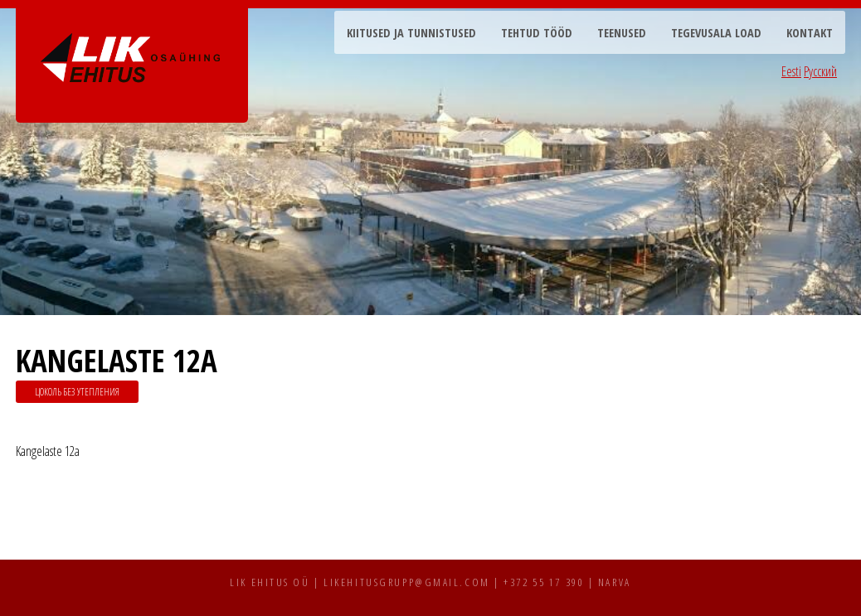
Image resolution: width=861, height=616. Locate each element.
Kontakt (810, 33)
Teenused (622, 33)
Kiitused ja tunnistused (411, 33)
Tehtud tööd (537, 33)
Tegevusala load (716, 33)
